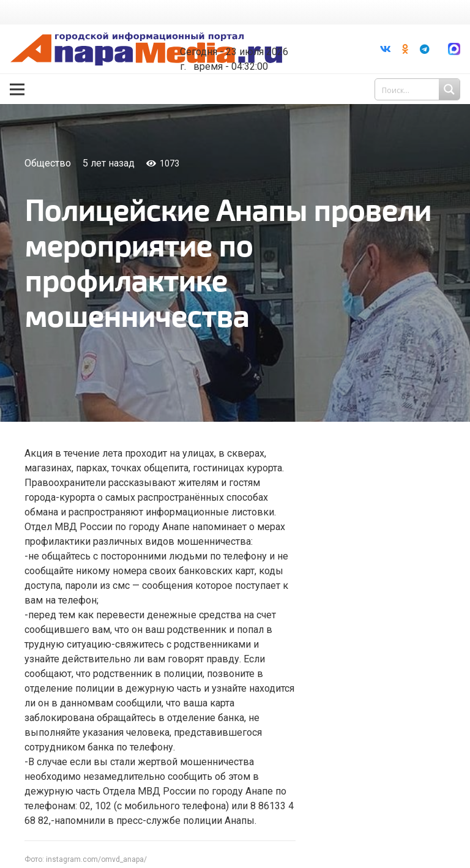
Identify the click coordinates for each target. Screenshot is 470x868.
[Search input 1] (419, 89)
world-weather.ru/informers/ (244, 43)
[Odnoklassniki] (405, 49)
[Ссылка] (146, 49)
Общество (48, 163)
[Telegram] (425, 49)
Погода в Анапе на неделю (244, 32)
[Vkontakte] (386, 49)
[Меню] (17, 89)
